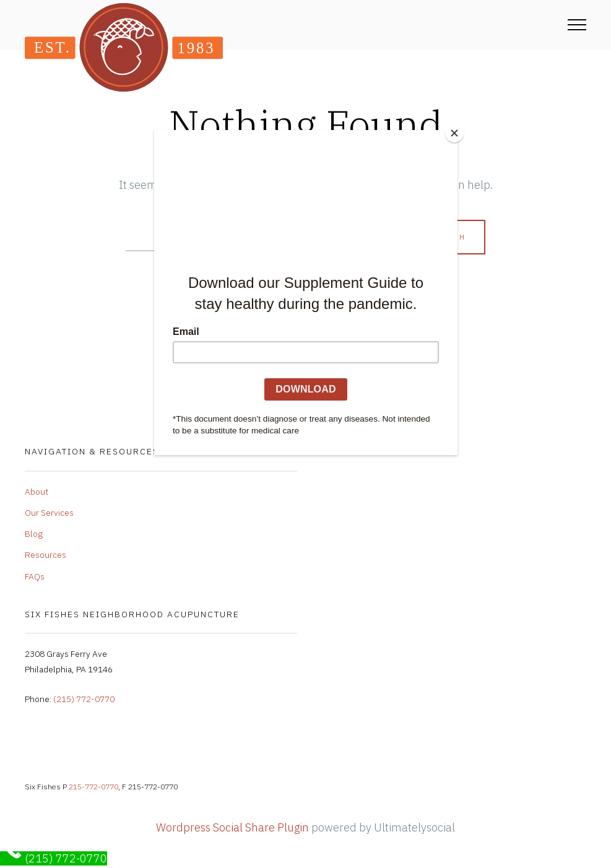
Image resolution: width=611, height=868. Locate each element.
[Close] (454, 133)
